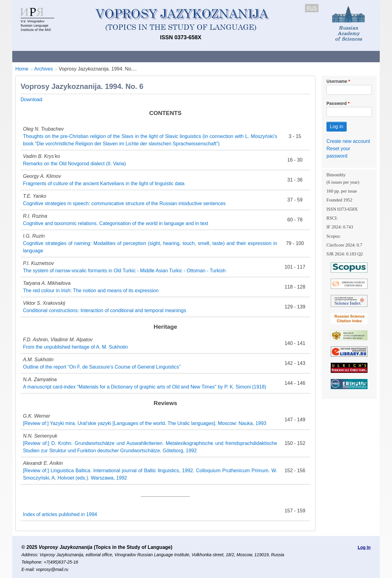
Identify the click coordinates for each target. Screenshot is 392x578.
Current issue (185, 56)
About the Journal (38, 56)
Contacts (79, 56)
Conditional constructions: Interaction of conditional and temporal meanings (105, 310)
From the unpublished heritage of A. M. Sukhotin (75, 347)
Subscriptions (257, 56)
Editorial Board (300, 56)
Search (336, 56)
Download (31, 100)
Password (337, 103)
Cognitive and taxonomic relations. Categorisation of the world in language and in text (116, 223)
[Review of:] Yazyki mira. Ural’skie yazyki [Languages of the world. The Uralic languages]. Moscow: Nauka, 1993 (145, 423)
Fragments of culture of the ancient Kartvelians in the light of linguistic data (104, 184)
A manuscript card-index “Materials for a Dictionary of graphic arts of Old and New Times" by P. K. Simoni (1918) (145, 387)
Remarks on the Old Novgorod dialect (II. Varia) (74, 164)
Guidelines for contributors (129, 56)
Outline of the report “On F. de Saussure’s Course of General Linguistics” (102, 367)
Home (22, 69)
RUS (312, 8)
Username (337, 81)
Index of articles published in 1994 (60, 514)
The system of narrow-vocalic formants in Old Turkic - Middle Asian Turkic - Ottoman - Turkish (124, 271)
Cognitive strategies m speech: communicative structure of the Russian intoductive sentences (124, 203)
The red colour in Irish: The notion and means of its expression (91, 291)
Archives (221, 56)
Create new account (348, 141)
